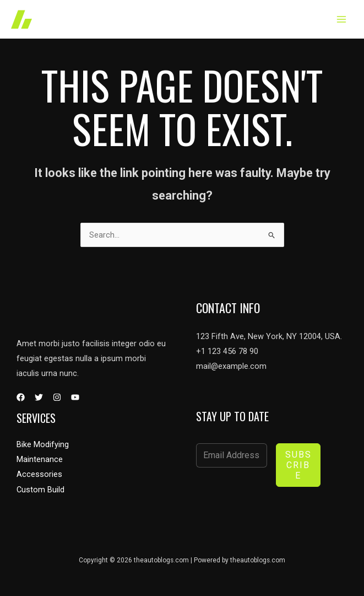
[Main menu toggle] (341, 19)
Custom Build (40, 490)
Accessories (39, 474)
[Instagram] (57, 397)
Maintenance (40, 459)
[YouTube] (75, 397)
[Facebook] (21, 397)
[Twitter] (39, 397)
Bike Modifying (43, 444)
